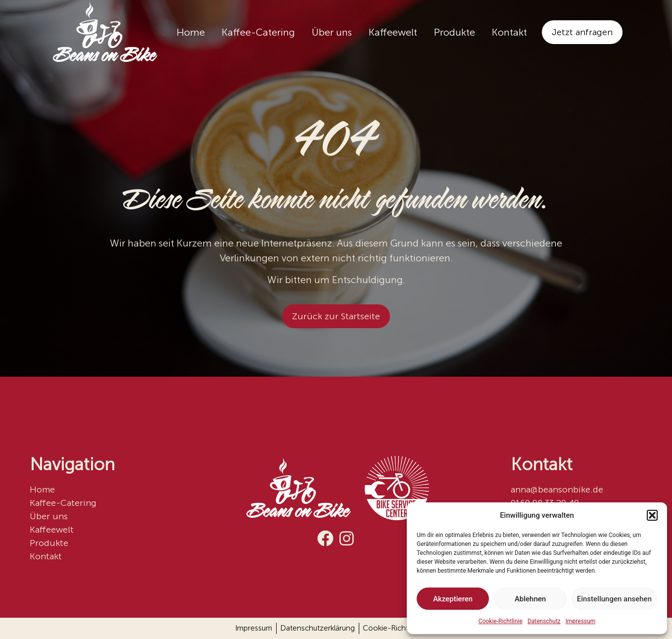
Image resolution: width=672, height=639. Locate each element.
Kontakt (509, 32)
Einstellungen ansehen (614, 599)
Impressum (580, 621)
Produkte (455, 32)
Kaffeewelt (393, 32)
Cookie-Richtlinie (501, 621)
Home (191, 32)
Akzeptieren (453, 599)
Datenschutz (544, 621)
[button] (652, 515)
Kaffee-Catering (258, 32)
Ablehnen (530, 599)
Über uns (332, 32)
